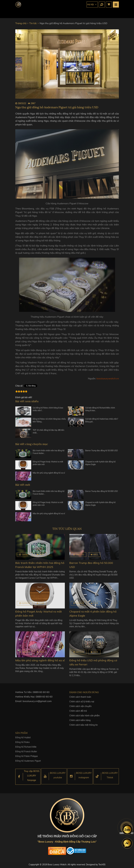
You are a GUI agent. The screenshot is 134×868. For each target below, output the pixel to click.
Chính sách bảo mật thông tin (84, 727)
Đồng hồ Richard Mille (26, 749)
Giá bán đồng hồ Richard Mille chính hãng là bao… (100, 410)
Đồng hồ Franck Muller (26, 754)
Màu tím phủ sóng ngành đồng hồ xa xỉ (49, 474)
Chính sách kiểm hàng (80, 722)
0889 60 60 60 (41, 693)
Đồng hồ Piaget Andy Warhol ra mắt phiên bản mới (48, 464)
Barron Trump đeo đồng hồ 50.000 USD (102, 452)
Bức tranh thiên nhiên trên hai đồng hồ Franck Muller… (49, 453)
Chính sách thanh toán (80, 699)
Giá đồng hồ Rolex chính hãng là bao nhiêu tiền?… (48, 410)
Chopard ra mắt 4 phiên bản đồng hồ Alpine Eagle (100, 464)
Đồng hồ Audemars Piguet (28, 763)
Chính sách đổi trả (78, 713)
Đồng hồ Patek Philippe (27, 758)
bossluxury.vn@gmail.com (37, 702)
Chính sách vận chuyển (80, 708)
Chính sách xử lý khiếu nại (82, 703)
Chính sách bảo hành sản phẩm (84, 717)
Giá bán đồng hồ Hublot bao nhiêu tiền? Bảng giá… (102, 421)
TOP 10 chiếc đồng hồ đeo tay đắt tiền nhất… (48, 433)
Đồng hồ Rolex (22, 744)
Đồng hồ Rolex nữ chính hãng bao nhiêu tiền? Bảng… (49, 421)
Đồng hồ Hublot (23, 740)
